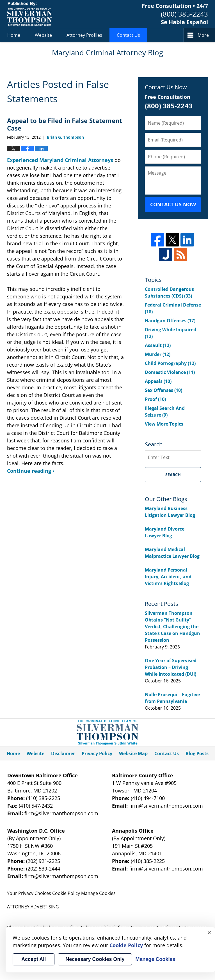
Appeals (158, 381)
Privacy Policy (97, 753)
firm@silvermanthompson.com (61, 813)
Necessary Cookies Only (95, 959)
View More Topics (164, 424)
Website (43, 35)
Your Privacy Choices (29, 893)
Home (14, 35)
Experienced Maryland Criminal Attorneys (60, 160)
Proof (155, 399)
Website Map (133, 753)
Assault (158, 345)
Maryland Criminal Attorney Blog (29, 14)
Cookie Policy (66, 893)
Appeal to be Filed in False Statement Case (65, 124)
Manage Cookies (98, 893)
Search (173, 475)
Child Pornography (170, 363)
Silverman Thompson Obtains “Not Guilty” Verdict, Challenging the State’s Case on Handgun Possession (172, 627)
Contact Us (128, 35)
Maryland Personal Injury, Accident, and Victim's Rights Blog (168, 577)
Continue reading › (31, 471)
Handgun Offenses (170, 321)
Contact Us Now (173, 204)
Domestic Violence (170, 372)
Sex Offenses (163, 390)
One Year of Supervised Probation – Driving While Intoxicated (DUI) (171, 667)
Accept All (34, 959)
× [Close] (209, 933)
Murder (158, 354)
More (203, 35)
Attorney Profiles (84, 35)
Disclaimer (63, 753)
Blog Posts (197, 753)
